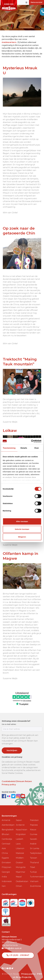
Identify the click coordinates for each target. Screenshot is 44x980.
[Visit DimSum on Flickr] (10, 965)
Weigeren (22, 537)
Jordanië (20, 821)
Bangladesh (8, 826)
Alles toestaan (22, 521)
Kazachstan (22, 826)
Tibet (33, 864)
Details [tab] (24, 448)
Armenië (6, 817)
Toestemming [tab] (9, 448)
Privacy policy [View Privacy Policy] (28, 970)
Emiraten (6, 859)
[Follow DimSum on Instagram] (18, 792)
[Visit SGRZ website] (14, 899)
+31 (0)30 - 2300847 (18, 952)
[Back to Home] (9, 5)
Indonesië (7, 878)
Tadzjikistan (36, 850)
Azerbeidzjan (8, 821)
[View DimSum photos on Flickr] (9, 792)
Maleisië (20, 850)
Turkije (33, 868)
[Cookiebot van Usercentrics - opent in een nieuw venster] (31, 441)
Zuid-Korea (35, 883)
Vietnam (34, 878)
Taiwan (34, 854)
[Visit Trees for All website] (6, 907)
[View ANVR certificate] (22, 899)
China (5, 850)
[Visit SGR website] (6, 899)
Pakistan (34, 817)
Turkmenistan (36, 873)
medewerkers (9, 42)
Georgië (6, 868)
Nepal (19, 873)
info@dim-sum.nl (12, 945)
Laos (18, 840)
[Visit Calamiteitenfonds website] (31, 899)
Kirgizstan (21, 831)
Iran (4, 883)
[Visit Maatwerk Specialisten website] (6, 917)
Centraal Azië (6, 843)
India (4, 873)
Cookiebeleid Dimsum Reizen (17, 778)
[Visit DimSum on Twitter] (12, 965)
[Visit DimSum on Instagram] (5, 965)
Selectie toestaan (22, 529)
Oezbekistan (22, 878)
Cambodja (7, 835)
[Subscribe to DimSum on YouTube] (23, 792)
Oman (19, 883)
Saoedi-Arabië (34, 838)
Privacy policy (9, 781)
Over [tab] (37, 448)
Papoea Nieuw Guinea (34, 826)
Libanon (20, 845)
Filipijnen (7, 864)
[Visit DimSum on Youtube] (8, 965)
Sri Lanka (35, 845)
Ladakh (20, 835)
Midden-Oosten (20, 857)
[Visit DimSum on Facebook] (4, 792)
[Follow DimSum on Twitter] (14, 792)
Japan (19, 817)
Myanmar (21, 868)
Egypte (5, 854)
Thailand (34, 859)
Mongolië (21, 864)
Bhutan (6, 831)
